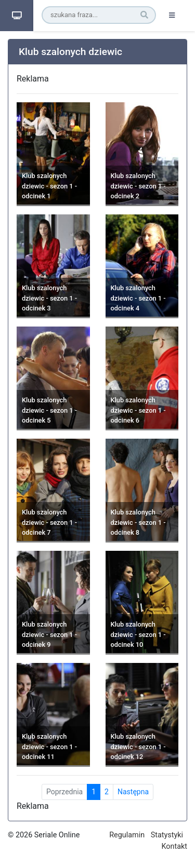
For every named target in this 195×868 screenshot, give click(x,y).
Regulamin (127, 835)
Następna (133, 792)
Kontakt (174, 846)
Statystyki (167, 835)
